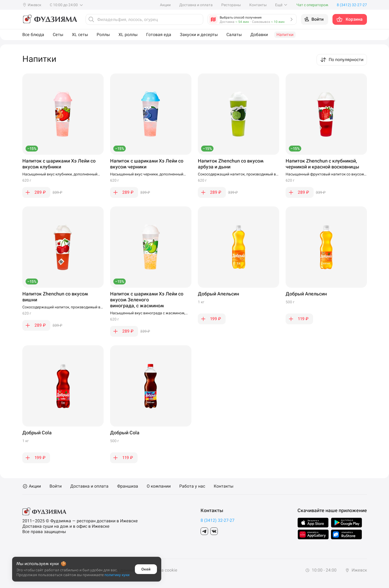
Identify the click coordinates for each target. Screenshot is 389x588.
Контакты (258, 5)
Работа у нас (192, 486)
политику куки (117, 575)
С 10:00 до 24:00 (67, 5)
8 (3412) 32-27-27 (218, 520)
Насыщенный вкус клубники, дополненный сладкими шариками (60, 174)
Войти (56, 486)
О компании (159, 486)
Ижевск (356, 570)
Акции (165, 5)
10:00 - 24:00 (321, 570)
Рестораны (231, 5)
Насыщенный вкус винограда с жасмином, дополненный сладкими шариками (148, 313)
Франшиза (128, 486)
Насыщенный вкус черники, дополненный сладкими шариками (147, 174)
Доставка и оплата (196, 5)
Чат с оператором (312, 5)
